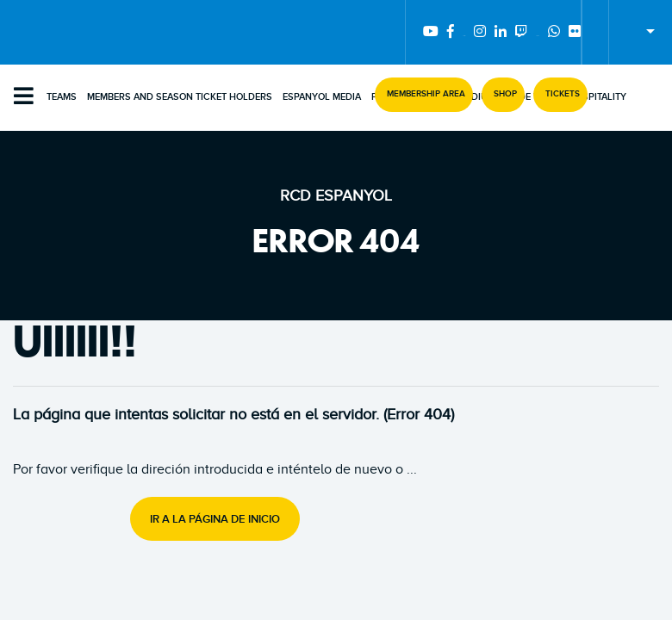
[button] (424, 95)
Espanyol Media (322, 97)
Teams (62, 97)
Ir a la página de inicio (215, 519)
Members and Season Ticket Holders (180, 97)
